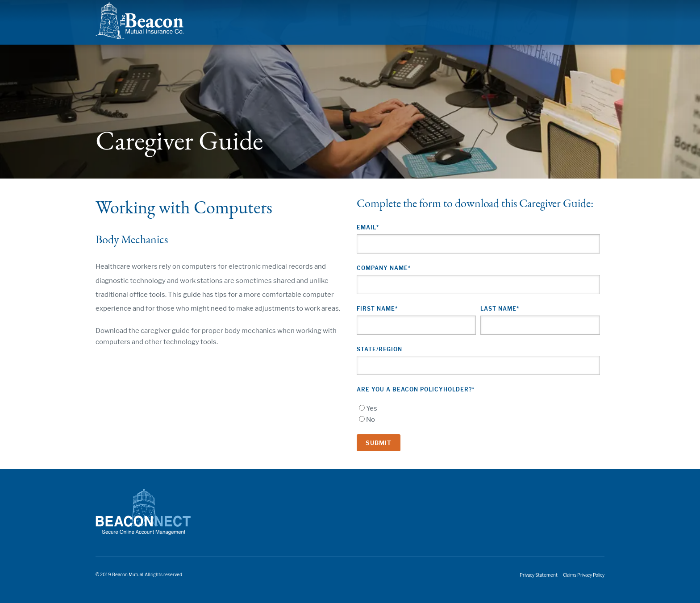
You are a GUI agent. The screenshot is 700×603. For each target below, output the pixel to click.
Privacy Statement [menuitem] (539, 575)
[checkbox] (478, 414)
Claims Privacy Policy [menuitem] (584, 575)
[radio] (478, 409)
